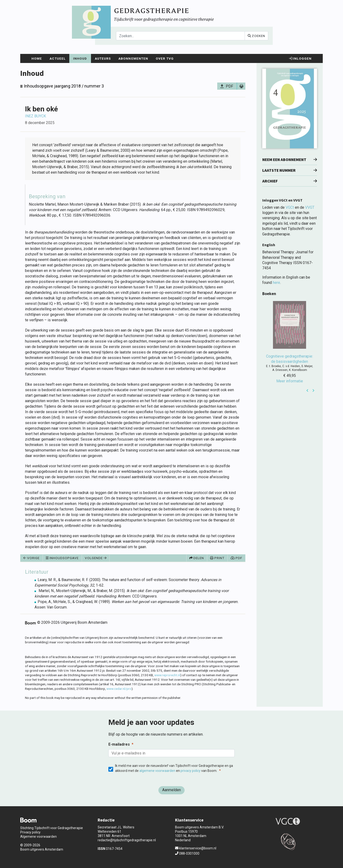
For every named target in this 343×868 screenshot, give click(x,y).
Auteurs (103, 58)
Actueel (58, 58)
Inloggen (300, 58)
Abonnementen (133, 58)
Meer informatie (290, 381)
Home (37, 58)
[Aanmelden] (171, 790)
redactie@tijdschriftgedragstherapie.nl (127, 840)
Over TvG (165, 58)
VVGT (310, 207)
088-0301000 (187, 853)
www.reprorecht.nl (167, 675)
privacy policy (191, 771)
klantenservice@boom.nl (196, 848)
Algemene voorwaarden (38, 837)
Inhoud (80, 58)
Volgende (96, 558)
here (276, 283)
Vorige (31, 558)
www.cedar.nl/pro (119, 689)
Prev (308, 390)
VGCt (290, 207)
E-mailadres (119, 744)
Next (313, 390)
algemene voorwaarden (157, 771)
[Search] (180, 36)
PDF (230, 86)
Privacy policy (30, 832)
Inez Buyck (35, 116)
